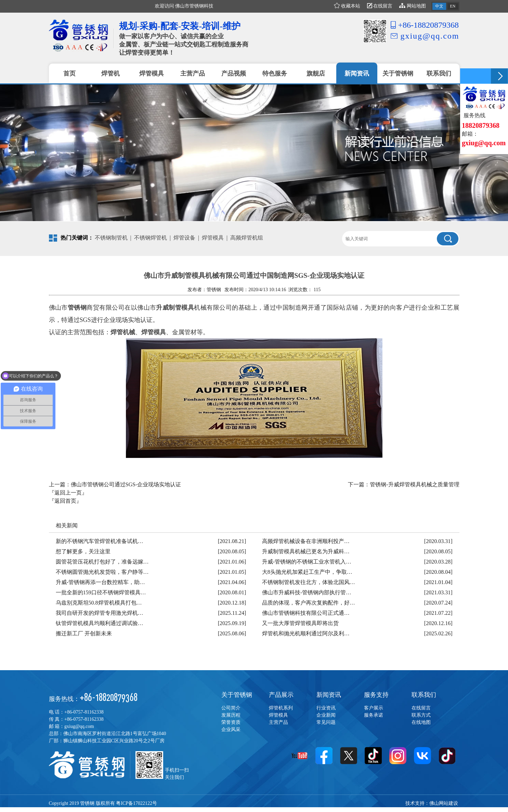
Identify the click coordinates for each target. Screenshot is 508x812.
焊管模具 (213, 238)
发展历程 (231, 715)
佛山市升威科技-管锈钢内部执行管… (307, 592)
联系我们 (424, 695)
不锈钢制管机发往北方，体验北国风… (309, 582)
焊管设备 (184, 238)
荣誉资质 (231, 722)
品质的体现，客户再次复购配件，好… (309, 603)
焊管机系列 (281, 708)
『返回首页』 (65, 501)
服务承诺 (374, 715)
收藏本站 (347, 6)
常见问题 (326, 722)
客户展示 (374, 708)
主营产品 (278, 722)
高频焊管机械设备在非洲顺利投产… (306, 541)
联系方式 (421, 715)
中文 (439, 6)
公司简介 (231, 708)
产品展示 (281, 695)
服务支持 (376, 695)
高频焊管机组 (247, 238)
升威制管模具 (175, 308)
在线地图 (421, 722)
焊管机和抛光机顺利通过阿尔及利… (306, 633)
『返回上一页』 (68, 493)
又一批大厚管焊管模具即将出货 (300, 623)
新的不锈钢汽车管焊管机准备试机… (100, 541)
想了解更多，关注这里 (83, 551)
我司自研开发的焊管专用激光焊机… (100, 613)
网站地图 (413, 6)
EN (453, 6)
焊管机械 (123, 332)
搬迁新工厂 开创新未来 (84, 633)
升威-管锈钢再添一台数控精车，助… (100, 582)
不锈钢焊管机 (151, 238)
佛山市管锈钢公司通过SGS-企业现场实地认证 (126, 484)
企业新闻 (326, 715)
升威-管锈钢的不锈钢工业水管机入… (307, 562)
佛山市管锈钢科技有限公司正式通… (306, 613)
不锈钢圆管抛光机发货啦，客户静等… (102, 572)
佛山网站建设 (444, 803)
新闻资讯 (329, 695)
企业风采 (231, 729)
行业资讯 (326, 708)
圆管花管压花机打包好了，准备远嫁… (102, 562)
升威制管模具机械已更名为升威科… (306, 551)
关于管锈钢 (237, 695)
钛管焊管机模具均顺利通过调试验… (100, 623)
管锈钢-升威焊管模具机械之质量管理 (414, 484)
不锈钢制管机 (111, 238)
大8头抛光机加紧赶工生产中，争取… (307, 572)
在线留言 (380, 6)
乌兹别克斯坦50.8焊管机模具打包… (99, 603)
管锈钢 (77, 308)
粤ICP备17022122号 (136, 803)
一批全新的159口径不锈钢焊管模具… (101, 592)
